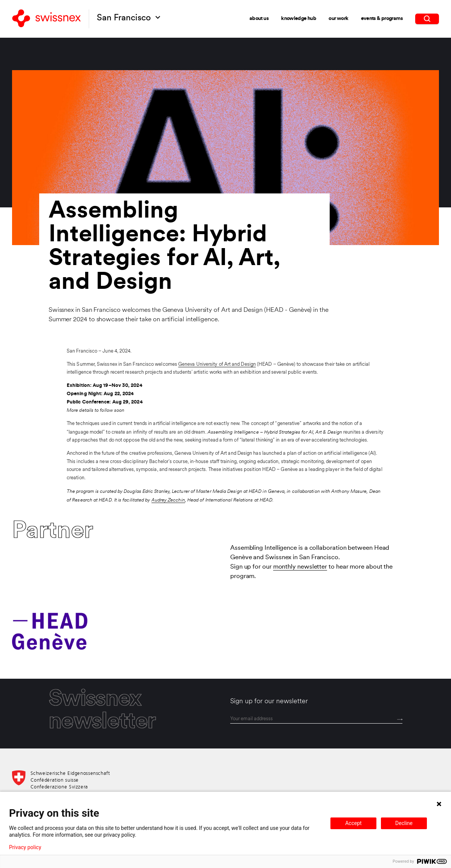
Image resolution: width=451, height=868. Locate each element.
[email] (316, 719)
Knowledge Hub (299, 18)
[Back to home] (47, 19)
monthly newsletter (300, 567)
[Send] (400, 720)
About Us (259, 18)
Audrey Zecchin (168, 500)
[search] (427, 18)
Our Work (338, 18)
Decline (404, 823)
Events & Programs (382, 18)
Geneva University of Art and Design (217, 364)
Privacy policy (25, 847)
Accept (353, 823)
